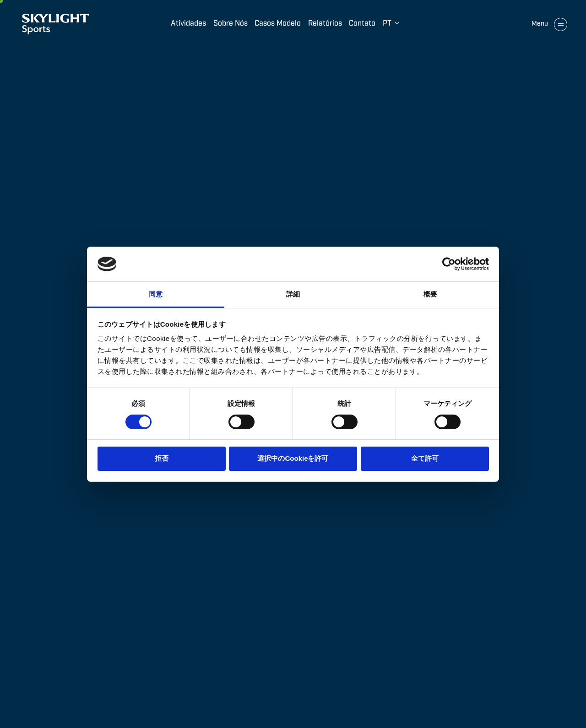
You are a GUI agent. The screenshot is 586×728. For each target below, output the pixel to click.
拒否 (162, 458)
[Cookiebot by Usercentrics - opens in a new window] (449, 264)
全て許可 (425, 458)
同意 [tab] (156, 294)
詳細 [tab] (293, 294)
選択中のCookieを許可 (293, 458)
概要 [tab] (430, 294)
